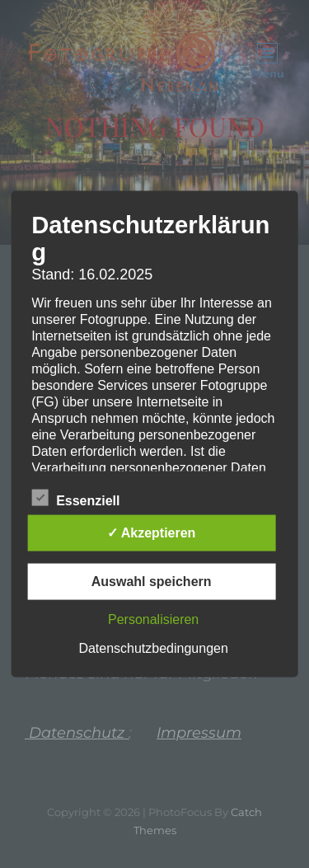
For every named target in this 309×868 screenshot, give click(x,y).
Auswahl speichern (152, 582)
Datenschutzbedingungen (153, 648)
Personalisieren (153, 619)
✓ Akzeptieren (152, 533)
